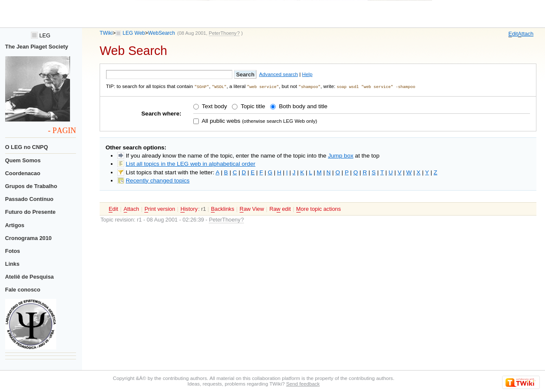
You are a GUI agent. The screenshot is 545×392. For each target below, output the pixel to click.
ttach (526, 34)
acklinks (222, 209)
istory (189, 209)
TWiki (106, 33)
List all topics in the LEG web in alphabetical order (191, 163)
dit (513, 34)
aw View (252, 209)
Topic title (252, 106)
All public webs (220, 120)
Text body (214, 106)
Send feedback (303, 384)
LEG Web (134, 33)
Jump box (341, 155)
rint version (160, 209)
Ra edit (280, 209)
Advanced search (279, 74)
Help (307, 74)
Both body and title (303, 106)
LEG (41, 35)
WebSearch (162, 33)
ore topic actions (319, 209)
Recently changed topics (158, 180)
